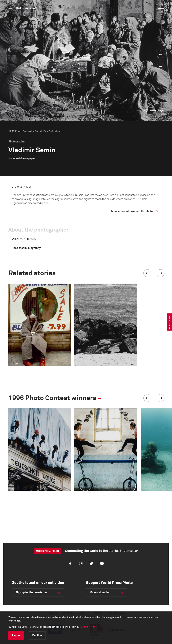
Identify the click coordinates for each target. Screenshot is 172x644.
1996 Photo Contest (25, 8)
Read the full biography (26, 248)
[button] (147, 273)
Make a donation (100, 592)
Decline (37, 635)
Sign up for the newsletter (31, 592)
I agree (16, 635)
